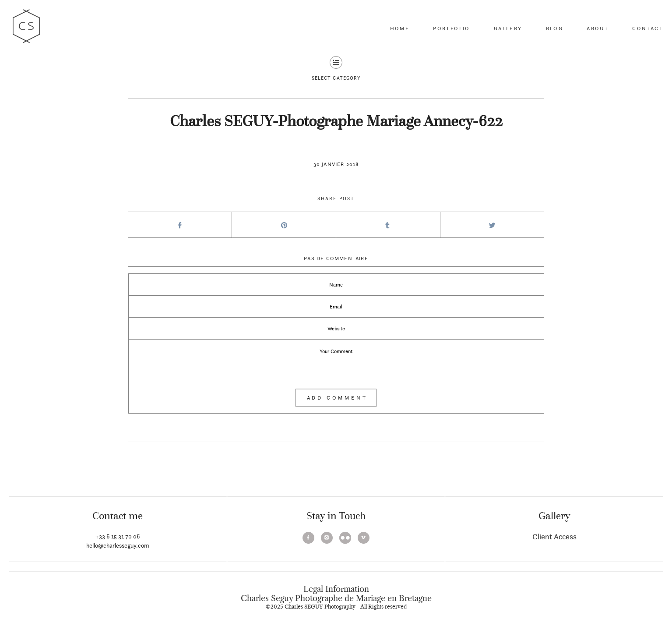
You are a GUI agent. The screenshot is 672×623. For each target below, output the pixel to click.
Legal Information (336, 589)
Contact (648, 28)
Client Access (554, 536)
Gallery (508, 28)
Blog (555, 28)
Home (400, 28)
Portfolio (452, 28)
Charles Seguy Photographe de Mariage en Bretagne (336, 598)
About (598, 28)
